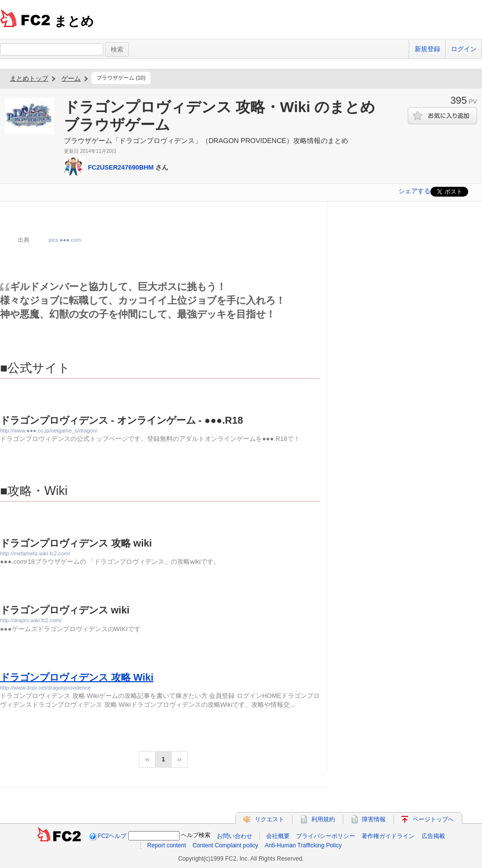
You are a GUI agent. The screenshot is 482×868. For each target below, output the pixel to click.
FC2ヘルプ (112, 836)
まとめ (74, 21)
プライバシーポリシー (326, 836)
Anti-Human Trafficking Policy (303, 845)
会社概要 (278, 836)
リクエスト (270, 819)
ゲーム (71, 78)
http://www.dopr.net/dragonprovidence (45, 688)
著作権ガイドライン (388, 836)
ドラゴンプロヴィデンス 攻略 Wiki (77, 677)
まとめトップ (29, 78)
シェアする (414, 191)
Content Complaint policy (225, 845)
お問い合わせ (235, 836)
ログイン (464, 49)
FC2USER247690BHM (121, 167)
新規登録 (427, 49)
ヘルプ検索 (196, 835)
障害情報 (374, 819)
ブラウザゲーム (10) (121, 78)
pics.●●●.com (65, 240)
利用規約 (323, 819)
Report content (166, 845)
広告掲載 (433, 836)
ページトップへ (433, 819)
